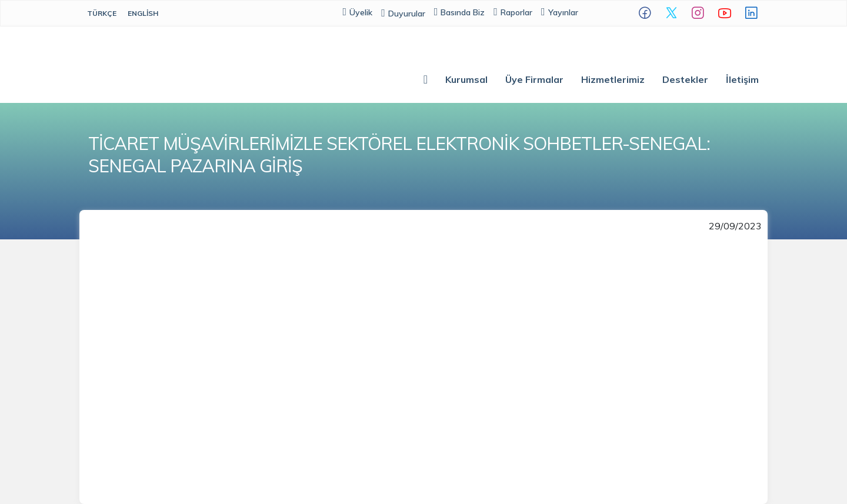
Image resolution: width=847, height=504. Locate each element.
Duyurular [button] (403, 14)
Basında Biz (460, 12)
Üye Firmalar (534, 79)
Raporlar (513, 12)
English (143, 13)
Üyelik (358, 12)
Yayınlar (560, 12)
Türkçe (102, 13)
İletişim (742, 79)
